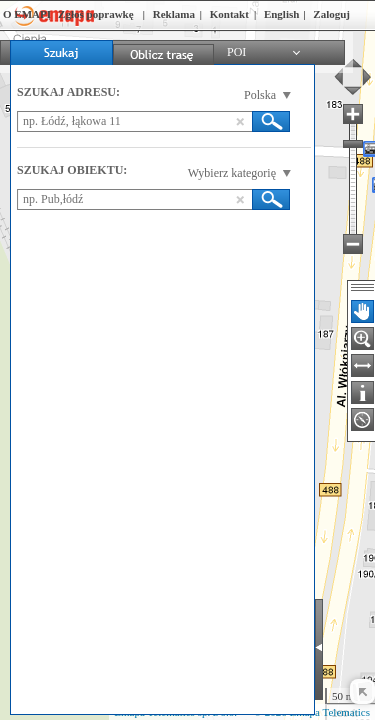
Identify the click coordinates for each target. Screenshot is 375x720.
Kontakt (229, 14)
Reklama (174, 14)
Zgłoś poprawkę (96, 14)
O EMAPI (27, 14)
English (281, 14)
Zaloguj (331, 14)
